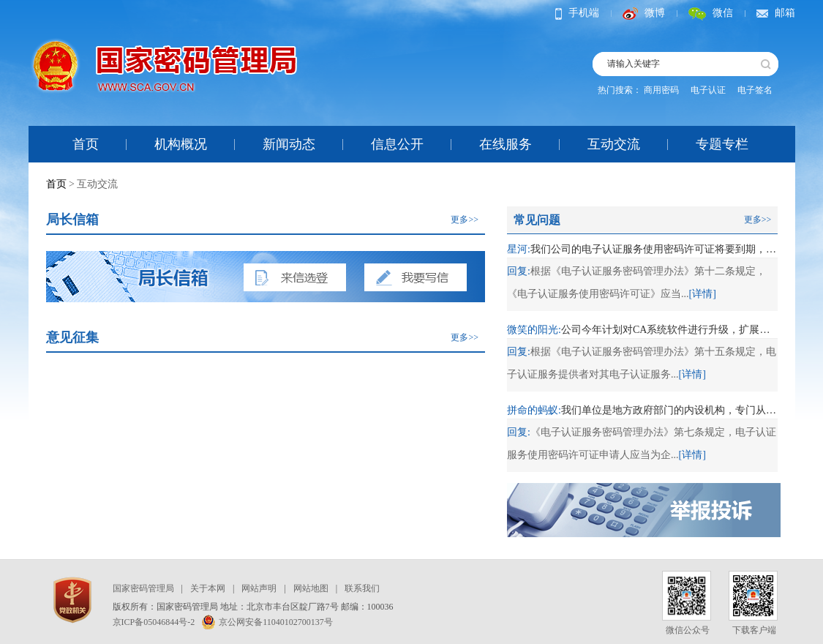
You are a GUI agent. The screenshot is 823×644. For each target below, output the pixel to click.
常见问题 (537, 220)
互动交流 (614, 144)
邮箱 (776, 13)
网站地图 (311, 588)
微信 (711, 13)
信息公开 (397, 144)
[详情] (703, 294)
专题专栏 (722, 144)
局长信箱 (72, 220)
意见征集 (72, 337)
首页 (86, 144)
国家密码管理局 (143, 588)
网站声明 (259, 588)
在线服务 (506, 144)
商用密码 (661, 90)
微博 (644, 13)
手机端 (577, 13)
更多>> (465, 220)
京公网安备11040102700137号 (267, 622)
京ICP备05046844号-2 (154, 622)
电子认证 (708, 90)
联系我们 (362, 588)
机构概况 (181, 144)
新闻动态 (289, 144)
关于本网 (208, 588)
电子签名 (755, 90)
